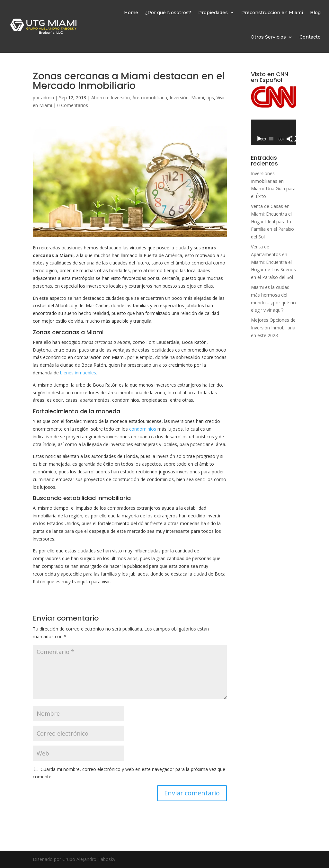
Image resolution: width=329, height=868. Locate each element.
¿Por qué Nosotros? (168, 13)
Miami (198, 98)
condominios (143, 429)
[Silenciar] (289, 139)
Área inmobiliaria (150, 98)
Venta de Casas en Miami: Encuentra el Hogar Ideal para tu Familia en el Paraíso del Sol (272, 221)
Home (131, 13)
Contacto (310, 37)
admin (48, 98)
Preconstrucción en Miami (272, 13)
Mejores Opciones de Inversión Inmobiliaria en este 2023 (273, 328)
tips (210, 98)
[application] (274, 132)
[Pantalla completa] (294, 139)
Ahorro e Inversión (111, 98)
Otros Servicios (268, 37)
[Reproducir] (259, 139)
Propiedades (213, 13)
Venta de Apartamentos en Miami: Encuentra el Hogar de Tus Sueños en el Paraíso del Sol (273, 262)
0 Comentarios (73, 105)
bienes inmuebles (78, 373)
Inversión (179, 98)
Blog (315, 13)
